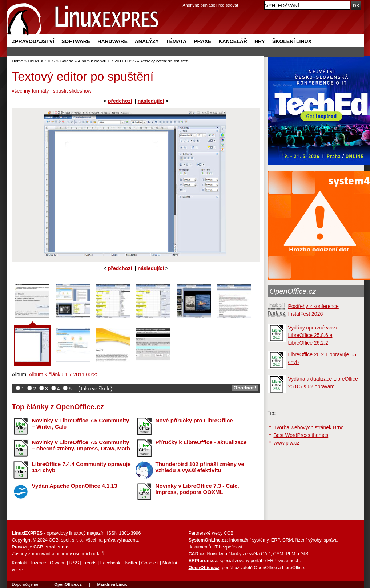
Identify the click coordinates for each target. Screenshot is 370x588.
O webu (58, 563)
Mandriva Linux (112, 584)
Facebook (110, 563)
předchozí (120, 101)
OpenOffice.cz (293, 291)
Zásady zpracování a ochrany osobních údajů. (59, 554)
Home (18, 61)
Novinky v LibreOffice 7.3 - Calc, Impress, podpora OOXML (197, 489)
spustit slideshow (72, 91)
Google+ (150, 563)
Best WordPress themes (301, 435)
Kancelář (233, 41)
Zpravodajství (33, 41)
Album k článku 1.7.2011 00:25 (107, 61)
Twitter (131, 563)
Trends (90, 563)
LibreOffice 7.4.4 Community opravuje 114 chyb (81, 467)
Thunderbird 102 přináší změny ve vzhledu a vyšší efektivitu (200, 467)
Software (76, 41)
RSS (74, 563)
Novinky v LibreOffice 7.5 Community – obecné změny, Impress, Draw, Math (81, 445)
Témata (176, 41)
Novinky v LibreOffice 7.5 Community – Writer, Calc (81, 423)
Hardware (112, 41)
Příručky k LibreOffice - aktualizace (201, 442)
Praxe (202, 41)
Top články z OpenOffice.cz (58, 407)
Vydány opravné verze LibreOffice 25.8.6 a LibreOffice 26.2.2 (313, 335)
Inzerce (39, 563)
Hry (260, 41)
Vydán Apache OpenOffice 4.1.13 (75, 486)
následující (151, 101)
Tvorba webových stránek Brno (309, 427)
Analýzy (147, 41)
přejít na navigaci (185, 0)
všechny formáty (31, 91)
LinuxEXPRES (41, 61)
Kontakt (20, 563)
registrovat (228, 5)
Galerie (66, 61)
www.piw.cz (287, 443)
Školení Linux (292, 41)
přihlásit (208, 5)
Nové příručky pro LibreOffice (194, 420)
